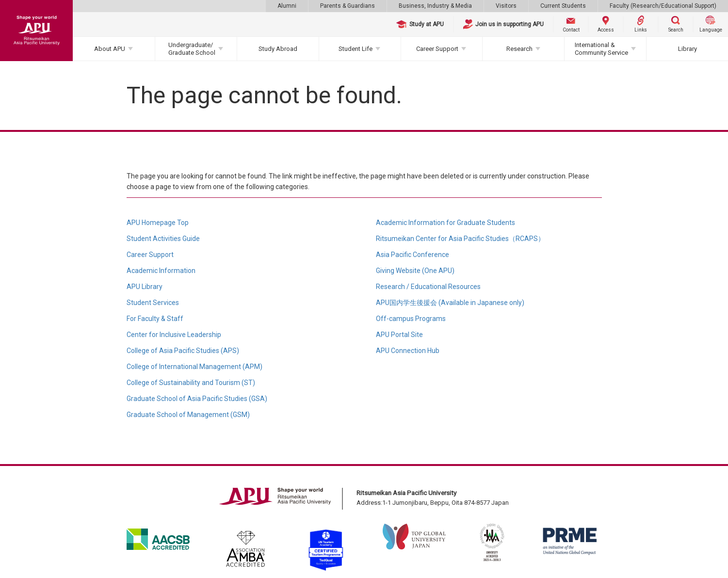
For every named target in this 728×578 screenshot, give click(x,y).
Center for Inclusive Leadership (174, 335)
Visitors (506, 6)
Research (519, 49)
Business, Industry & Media (435, 6)
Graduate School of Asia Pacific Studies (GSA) (197, 399)
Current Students (563, 6)
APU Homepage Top (158, 223)
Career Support (437, 49)
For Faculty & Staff (155, 319)
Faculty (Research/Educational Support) (663, 6)
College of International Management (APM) (194, 367)
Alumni (287, 6)
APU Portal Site (399, 335)
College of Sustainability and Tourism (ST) (191, 383)
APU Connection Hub (408, 351)
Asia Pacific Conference (413, 255)
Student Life (356, 49)
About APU (110, 49)
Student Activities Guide (163, 239)
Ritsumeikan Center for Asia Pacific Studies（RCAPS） (460, 239)
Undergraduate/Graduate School (192, 49)
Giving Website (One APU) (415, 271)
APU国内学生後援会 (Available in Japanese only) (450, 303)
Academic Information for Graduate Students (445, 223)
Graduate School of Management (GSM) (188, 415)
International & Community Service (601, 49)
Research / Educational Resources (428, 287)
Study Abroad (278, 49)
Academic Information (161, 271)
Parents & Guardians (348, 6)
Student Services (153, 303)
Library (688, 49)
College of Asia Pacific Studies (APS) (183, 351)
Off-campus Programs (411, 319)
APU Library (145, 287)
